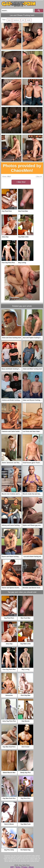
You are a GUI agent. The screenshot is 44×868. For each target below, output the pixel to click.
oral (23, 20)
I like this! (21, 182)
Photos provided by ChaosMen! (22, 168)
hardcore (16, 20)
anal (9, 20)
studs (29, 20)
